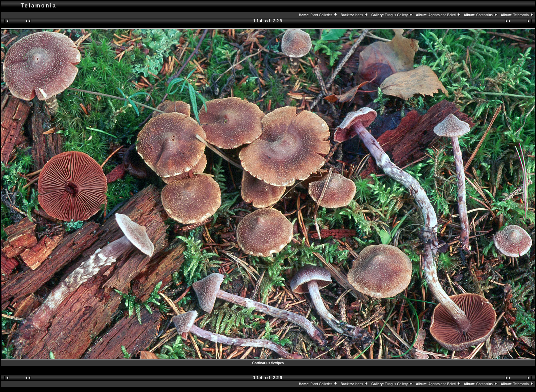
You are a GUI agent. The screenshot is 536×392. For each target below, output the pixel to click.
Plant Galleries (324, 15)
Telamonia (524, 15)
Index (362, 15)
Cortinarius (487, 15)
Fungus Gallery (399, 15)
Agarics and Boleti (445, 15)
